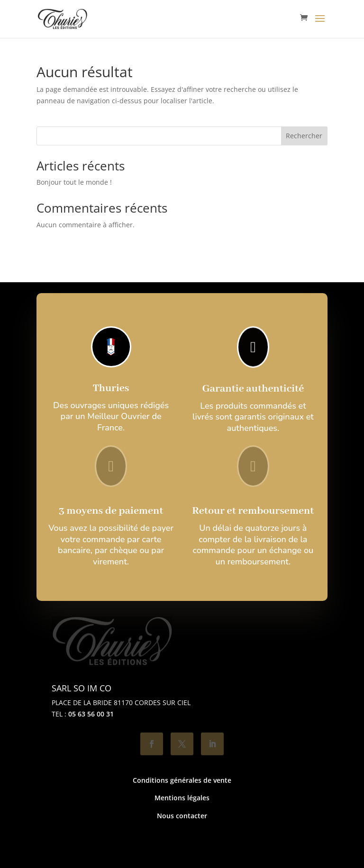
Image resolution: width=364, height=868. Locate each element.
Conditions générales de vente (182, 780)
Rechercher (304, 136)
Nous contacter (182, 816)
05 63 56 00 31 (91, 714)
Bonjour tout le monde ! (74, 182)
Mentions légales (182, 798)
